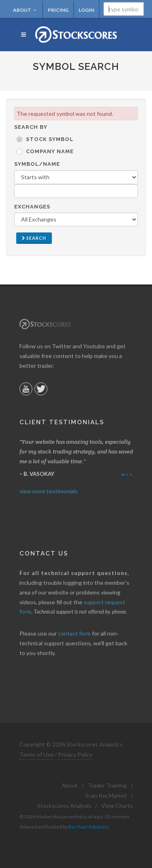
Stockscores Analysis (64, 806)
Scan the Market (106, 795)
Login (86, 10)
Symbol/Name (37, 164)
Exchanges (32, 207)
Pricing (58, 10)
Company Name (50, 151)
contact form (74, 633)
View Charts (117, 806)
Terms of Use (36, 754)
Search (34, 238)
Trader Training (107, 785)
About (25, 10)
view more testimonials (49, 491)
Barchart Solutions (89, 827)
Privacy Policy (75, 754)
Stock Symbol (50, 139)
